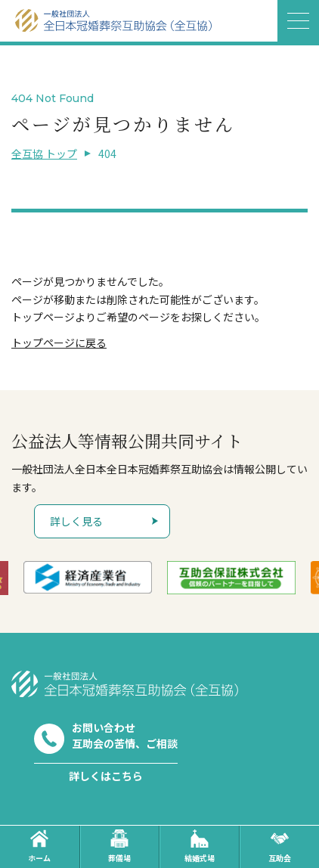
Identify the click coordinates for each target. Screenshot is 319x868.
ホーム (39, 846)
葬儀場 (119, 846)
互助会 (280, 846)
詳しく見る (76, 521)
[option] (105, 577)
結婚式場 (200, 846)
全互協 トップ (44, 153)
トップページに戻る (59, 343)
